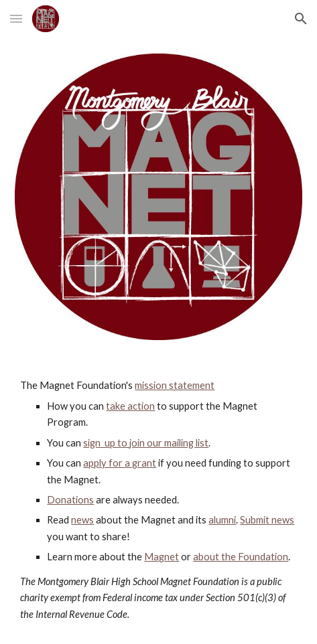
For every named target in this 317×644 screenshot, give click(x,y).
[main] (158, 500)
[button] (16, 18)
